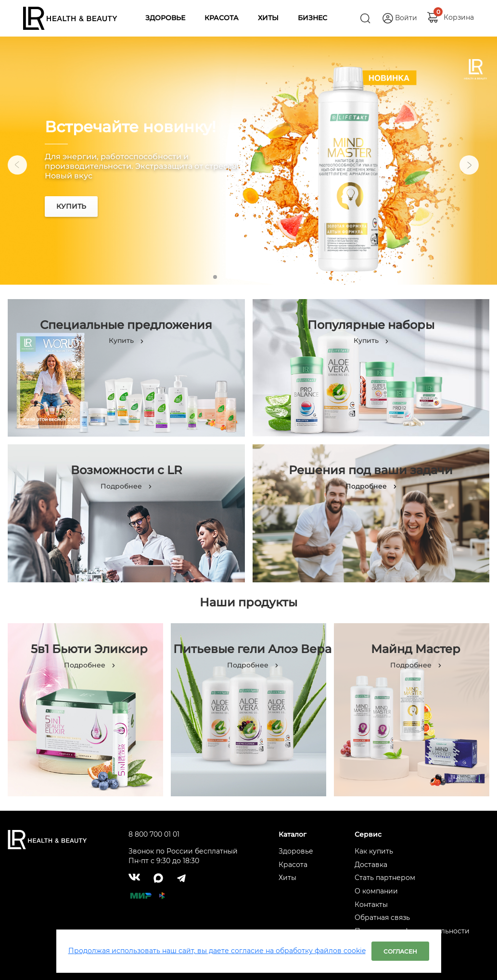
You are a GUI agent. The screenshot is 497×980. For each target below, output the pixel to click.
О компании (376, 891)
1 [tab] (215, 277)
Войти (406, 18)
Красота (293, 865)
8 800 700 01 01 (154, 834)
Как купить (374, 851)
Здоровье (296, 851)
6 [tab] (282, 277)
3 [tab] (242, 277)
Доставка (371, 865)
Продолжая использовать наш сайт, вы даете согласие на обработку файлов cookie (217, 951)
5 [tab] (269, 277)
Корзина (459, 15)
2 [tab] (229, 277)
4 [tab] (255, 277)
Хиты (287, 878)
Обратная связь (382, 917)
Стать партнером (385, 878)
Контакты (371, 905)
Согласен (400, 951)
